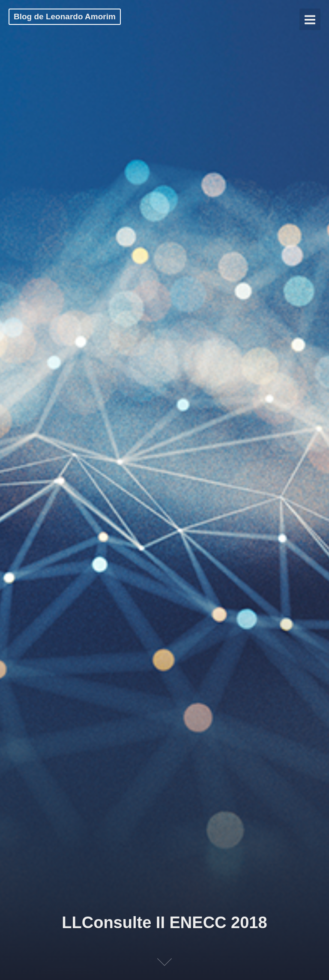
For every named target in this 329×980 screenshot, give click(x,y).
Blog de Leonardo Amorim (65, 17)
